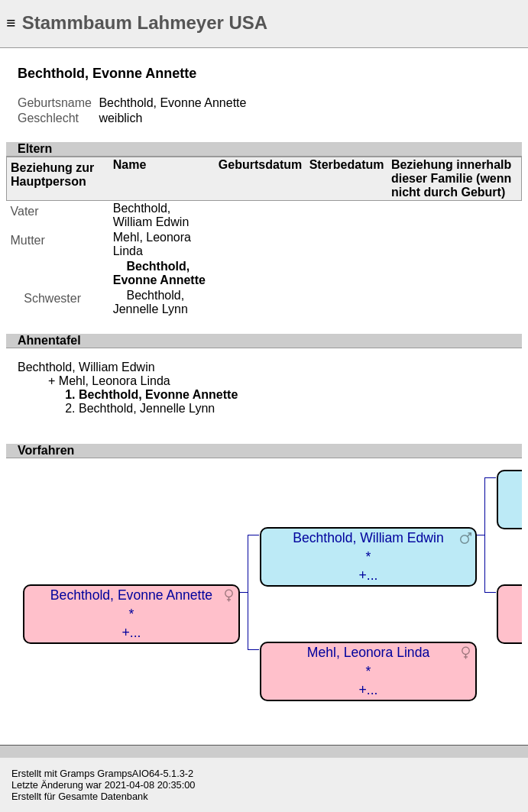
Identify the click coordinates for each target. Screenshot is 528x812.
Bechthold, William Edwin (151, 215)
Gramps (77, 773)
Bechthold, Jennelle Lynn (151, 302)
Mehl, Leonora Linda (115, 381)
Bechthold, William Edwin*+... (368, 556)
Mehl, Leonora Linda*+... (368, 671)
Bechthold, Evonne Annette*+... (131, 614)
